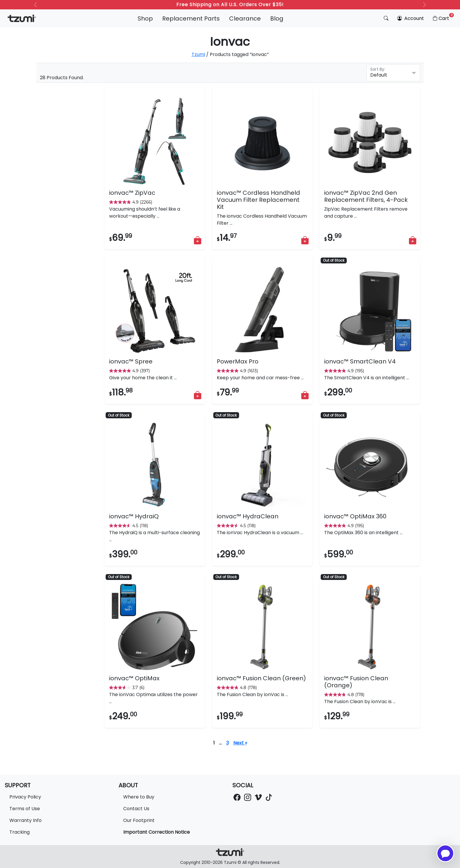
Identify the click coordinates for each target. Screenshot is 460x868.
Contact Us (136, 809)
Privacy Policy (25, 797)
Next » (240, 743)
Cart (443, 17)
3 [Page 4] (228, 743)
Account (411, 18)
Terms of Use (25, 809)
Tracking (20, 832)
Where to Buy (139, 797)
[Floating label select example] (393, 73)
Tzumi (198, 54)
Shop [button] (145, 18)
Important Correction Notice (157, 832)
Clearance (245, 18)
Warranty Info (26, 820)
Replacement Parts (191, 18)
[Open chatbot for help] (445, 853)
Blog (277, 18)
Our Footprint (139, 820)
